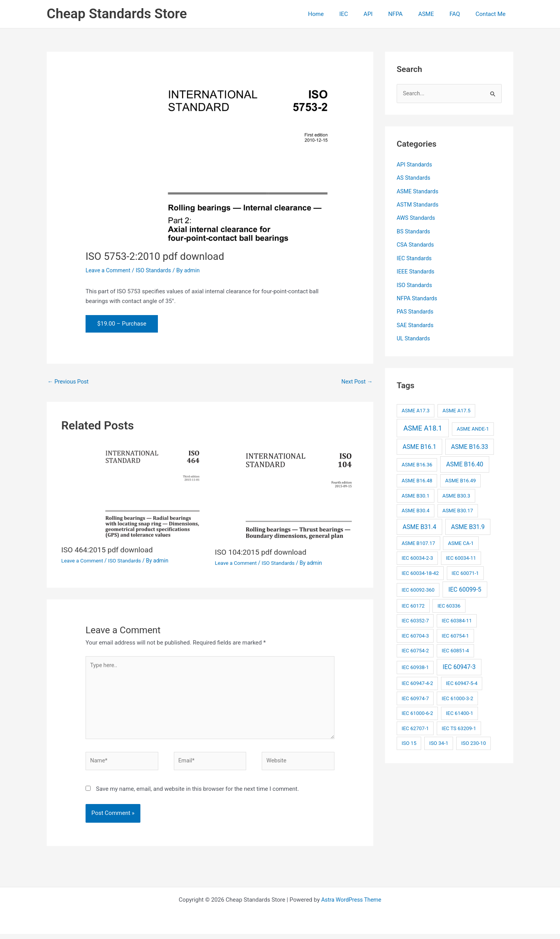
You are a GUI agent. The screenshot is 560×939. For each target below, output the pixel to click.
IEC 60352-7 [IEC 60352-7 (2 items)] (415, 618)
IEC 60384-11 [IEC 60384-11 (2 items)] (457, 618)
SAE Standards (416, 322)
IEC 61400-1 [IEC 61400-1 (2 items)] (460, 710)
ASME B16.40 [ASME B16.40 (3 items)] (465, 461)
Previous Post (69, 382)
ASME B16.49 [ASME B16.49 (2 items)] (461, 477)
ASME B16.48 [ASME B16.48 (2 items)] (417, 477)
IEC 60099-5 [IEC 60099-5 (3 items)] (465, 586)
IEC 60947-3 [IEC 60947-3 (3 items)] (459, 664)
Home (341, 14)
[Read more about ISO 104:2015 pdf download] (287, 492)
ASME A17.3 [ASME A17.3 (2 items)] (416, 407)
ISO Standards (156, 270)
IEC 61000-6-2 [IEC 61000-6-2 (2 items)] (417, 710)
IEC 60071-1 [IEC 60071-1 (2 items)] (465, 570)
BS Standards (414, 231)
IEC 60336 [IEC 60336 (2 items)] (449, 602)
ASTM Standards (418, 204)
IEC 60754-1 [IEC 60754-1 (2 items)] (455, 632)
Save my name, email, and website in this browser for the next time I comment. (198, 794)
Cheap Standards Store (117, 14)
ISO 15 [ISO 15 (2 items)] (409, 740)
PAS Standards (416, 309)
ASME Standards (418, 191)
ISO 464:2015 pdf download (109, 550)
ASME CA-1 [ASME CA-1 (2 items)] (461, 540)
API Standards (415, 165)
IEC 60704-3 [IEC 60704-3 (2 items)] (415, 632)
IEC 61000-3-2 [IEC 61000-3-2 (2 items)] (458, 695)
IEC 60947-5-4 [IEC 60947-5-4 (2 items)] (462, 680)
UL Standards (414, 336)
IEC (365, 14)
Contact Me (493, 14)
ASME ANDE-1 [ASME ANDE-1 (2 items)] (473, 426)
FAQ (461, 14)
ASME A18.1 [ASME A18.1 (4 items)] (423, 425)
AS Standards (414, 178)
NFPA (409, 14)
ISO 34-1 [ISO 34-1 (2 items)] (439, 740)
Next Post (356, 382)
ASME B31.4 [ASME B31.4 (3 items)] (419, 523)
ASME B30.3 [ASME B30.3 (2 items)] (456, 492)
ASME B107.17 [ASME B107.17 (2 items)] (418, 540)
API (386, 14)
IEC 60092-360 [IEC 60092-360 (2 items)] (418, 586)
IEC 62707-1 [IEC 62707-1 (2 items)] (415, 725)
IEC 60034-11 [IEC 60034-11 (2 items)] (461, 555)
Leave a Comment (109, 270)
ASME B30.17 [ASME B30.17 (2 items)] (458, 507)
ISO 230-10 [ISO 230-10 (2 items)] (474, 740)
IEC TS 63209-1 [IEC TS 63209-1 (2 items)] (459, 725)
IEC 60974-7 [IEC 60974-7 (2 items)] (415, 695)
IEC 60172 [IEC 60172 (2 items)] (413, 602)
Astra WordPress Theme (351, 905)
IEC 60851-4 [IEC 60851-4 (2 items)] (455, 647)
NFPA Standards (418, 296)
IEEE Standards (416, 270)
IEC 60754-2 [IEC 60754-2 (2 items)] (415, 647)
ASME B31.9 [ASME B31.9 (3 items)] (468, 523)
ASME (436, 14)
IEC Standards (415, 257)
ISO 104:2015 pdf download (263, 552)
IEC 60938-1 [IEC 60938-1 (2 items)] (415, 664)
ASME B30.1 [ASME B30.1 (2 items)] (416, 492)
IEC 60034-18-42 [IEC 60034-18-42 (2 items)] (420, 570)
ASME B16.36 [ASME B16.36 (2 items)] (417, 462)
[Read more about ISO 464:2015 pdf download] (133, 492)
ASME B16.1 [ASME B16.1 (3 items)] (419, 443)
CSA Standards (416, 244)
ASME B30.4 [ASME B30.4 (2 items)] (416, 507)
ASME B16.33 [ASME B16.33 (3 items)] (470, 443)
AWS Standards (417, 217)
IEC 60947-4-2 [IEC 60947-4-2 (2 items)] (417, 680)
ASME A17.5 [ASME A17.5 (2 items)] (457, 407)
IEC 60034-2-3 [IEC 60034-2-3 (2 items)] (417, 555)
